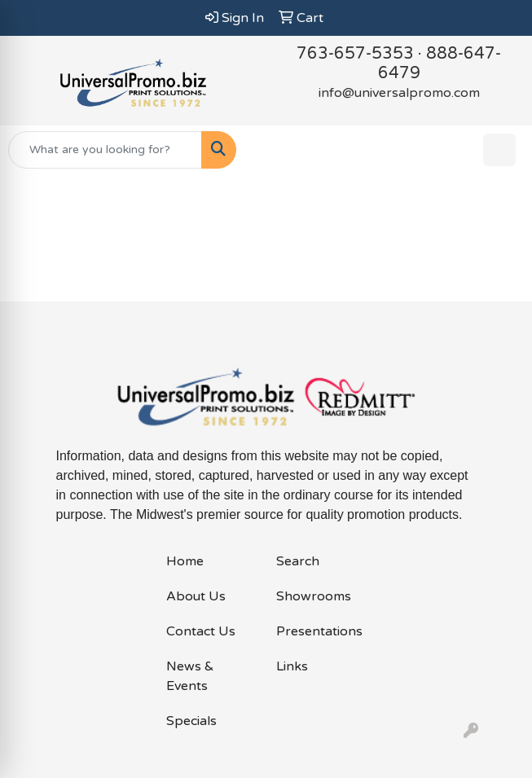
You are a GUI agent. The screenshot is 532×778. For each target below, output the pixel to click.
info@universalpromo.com (399, 93)
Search (298, 561)
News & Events (190, 676)
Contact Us (201, 631)
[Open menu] (499, 150)
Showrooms (314, 596)
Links (292, 666)
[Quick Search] (105, 150)
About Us (196, 596)
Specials (191, 721)
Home (185, 561)
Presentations (319, 631)
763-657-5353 (355, 54)
